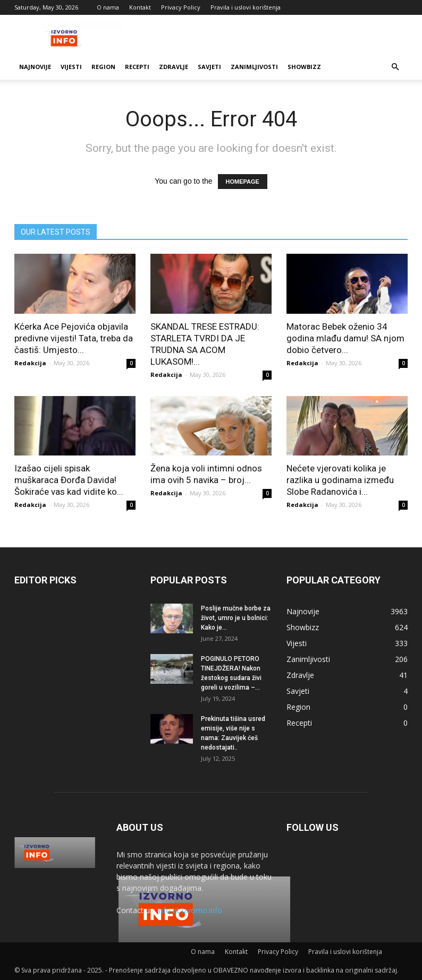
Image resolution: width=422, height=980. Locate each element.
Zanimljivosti (254, 67)
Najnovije (35, 67)
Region (103, 67)
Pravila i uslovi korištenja (246, 7)
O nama (108, 7)
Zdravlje (174, 67)
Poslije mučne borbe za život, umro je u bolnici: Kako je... (236, 618)
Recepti (137, 67)
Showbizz (304, 67)
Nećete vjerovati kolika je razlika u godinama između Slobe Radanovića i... (340, 480)
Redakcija (30, 363)
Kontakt (140, 7)
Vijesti (71, 67)
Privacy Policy (181, 7)
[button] (395, 67)
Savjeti (209, 67)
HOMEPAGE (243, 182)
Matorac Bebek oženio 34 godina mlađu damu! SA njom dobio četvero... (345, 338)
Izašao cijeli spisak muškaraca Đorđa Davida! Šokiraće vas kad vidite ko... (69, 480)
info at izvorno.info (190, 910)
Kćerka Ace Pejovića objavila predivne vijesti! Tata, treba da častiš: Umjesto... (74, 338)
